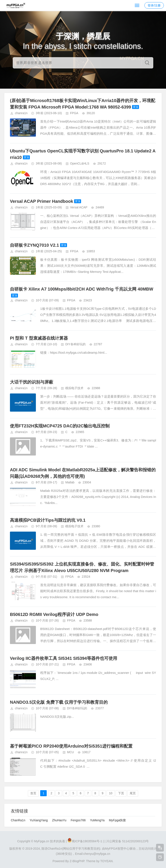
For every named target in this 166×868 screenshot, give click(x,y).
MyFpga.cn (42, 841)
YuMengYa (97, 820)
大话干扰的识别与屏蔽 (32, 382)
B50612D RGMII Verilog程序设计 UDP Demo (54, 614)
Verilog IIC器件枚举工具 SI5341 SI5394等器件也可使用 (64, 658)
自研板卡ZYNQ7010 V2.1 (34, 245)
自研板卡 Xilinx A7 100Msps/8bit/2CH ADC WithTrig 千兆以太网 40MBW (82, 289)
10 (111, 793)
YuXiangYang (39, 820)
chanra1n (21, 113)
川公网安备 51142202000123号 (127, 841)
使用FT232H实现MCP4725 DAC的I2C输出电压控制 (60, 426)
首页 (33, 793)
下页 (121, 793)
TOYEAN (106, 861)
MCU (70, 752)
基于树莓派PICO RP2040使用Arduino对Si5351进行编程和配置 (71, 746)
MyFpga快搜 (117, 820)
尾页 (133, 793)
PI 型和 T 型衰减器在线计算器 (39, 338)
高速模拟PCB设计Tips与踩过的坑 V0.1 (48, 520)
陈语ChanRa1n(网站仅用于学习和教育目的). (71, 849)
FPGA (74, 113)
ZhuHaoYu (59, 820)
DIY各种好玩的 (75, 344)
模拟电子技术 (74, 388)
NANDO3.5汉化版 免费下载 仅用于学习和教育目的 (59, 702)
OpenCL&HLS (80, 163)
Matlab (70, 482)
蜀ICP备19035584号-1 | (88, 841)
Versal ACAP (79, 207)
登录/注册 (154, 5)
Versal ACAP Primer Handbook (41, 201)
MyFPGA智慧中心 (117, 849)
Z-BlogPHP (77, 861)
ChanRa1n (18, 820)
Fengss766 (78, 820)
